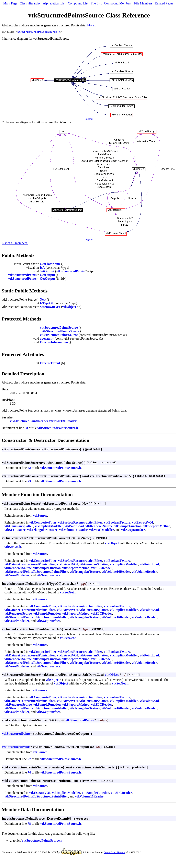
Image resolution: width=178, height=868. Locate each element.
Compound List (78, 3)
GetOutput (48, 275)
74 (29, 773)
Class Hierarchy (30, 3)
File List (96, 3)
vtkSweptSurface (133, 530)
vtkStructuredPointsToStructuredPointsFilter (36, 572)
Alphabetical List (54, 3)
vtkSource (40, 516)
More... (92, 25)
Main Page (10, 3)
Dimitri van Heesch (114, 853)
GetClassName (50, 265)
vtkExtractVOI (143, 523)
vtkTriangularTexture (42, 530)
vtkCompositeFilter (43, 523)
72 (29, 468)
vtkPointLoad (74, 527)
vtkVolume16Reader (73, 530)
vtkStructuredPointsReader (29, 422)
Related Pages (164, 3)
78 (29, 824)
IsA (42, 268)
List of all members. (15, 244)
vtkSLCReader (15, 530)
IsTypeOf (46, 304)
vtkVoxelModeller (102, 530)
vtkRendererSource (99, 527)
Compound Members (118, 3)
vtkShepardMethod (157, 527)
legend (89, 119)
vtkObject (69, 307)
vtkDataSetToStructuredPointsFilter (30, 565)
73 (29, 482)
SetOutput (47, 272)
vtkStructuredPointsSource (59, 328)
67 (29, 760)
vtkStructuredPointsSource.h (39, 32)
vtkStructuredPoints (70, 272)
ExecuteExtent (50, 364)
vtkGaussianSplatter (19, 527)
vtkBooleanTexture (117, 523)
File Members (143, 3)
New (43, 300)
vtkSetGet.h (13, 547)
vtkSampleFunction (128, 527)
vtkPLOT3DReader (63, 422)
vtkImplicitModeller (49, 527)
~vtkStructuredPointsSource (60, 332)
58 (26, 429)
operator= (47, 339)
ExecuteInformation (54, 343)
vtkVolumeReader (144, 572)
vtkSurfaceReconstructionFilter (80, 523)
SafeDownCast (50, 307)
